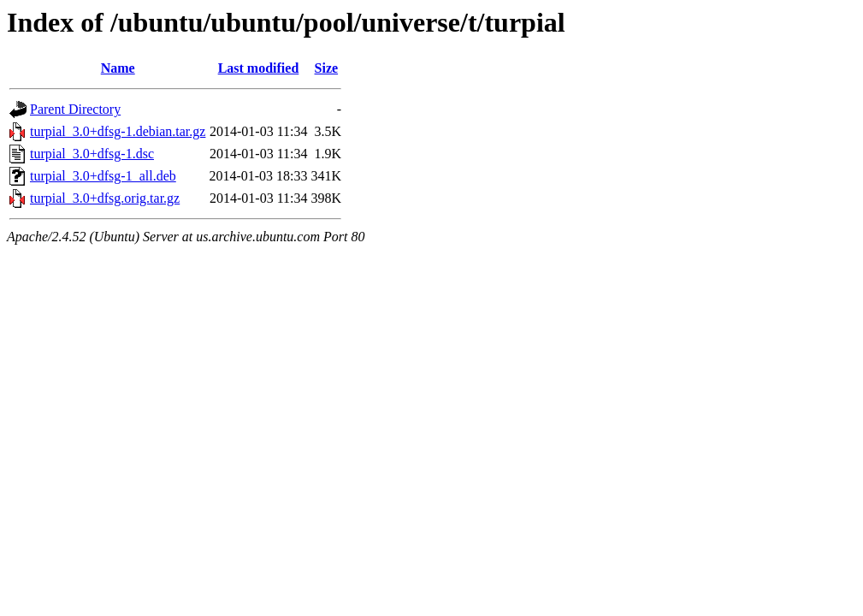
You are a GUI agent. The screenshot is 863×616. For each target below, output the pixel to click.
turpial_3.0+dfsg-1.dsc (92, 154)
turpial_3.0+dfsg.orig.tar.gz (105, 198)
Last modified (259, 68)
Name (118, 68)
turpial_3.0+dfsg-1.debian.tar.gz (118, 131)
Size (327, 68)
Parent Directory (75, 109)
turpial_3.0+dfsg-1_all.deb (103, 176)
